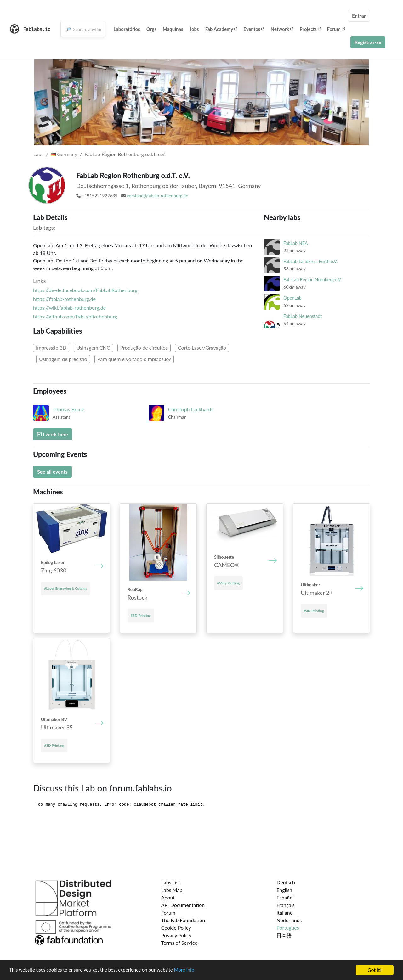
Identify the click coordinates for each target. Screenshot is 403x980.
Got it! (375, 970)
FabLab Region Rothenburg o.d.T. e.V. (125, 154)
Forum (336, 29)
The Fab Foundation (183, 920)
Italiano (285, 912)
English (284, 890)
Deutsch (286, 882)
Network (282, 29)
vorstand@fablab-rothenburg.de (157, 196)
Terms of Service (179, 943)
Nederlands (289, 920)
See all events (52, 472)
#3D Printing (141, 615)
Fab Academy (221, 29)
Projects (310, 29)
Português (288, 928)
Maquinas (173, 29)
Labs (38, 154)
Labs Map (172, 890)
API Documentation (183, 905)
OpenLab (292, 298)
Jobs (194, 29)
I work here (53, 434)
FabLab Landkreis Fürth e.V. (310, 261)
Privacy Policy (176, 935)
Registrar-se (368, 42)
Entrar (359, 16)
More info (194, 970)
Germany (64, 154)
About (168, 897)
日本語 (284, 935)
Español (285, 897)
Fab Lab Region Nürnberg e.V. (312, 280)
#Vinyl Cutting (228, 583)
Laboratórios (127, 29)
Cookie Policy (176, 928)
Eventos (254, 29)
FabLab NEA (295, 243)
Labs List (171, 882)
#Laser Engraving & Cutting (65, 588)
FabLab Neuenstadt (303, 316)
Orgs (151, 29)
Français (285, 905)
